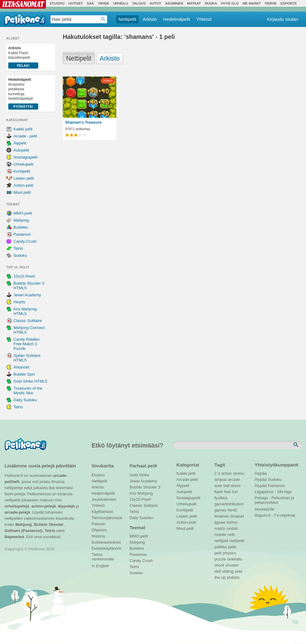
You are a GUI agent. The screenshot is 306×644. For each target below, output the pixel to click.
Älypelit (20, 143)
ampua (221, 479)
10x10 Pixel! (24, 276)
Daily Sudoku (25, 400)
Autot (155, 3)
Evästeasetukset (106, 542)
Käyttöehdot (102, 512)
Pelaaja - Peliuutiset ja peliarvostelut (274, 499)
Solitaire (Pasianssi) (24, 531)
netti (231, 535)
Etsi (297, 445)
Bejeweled (14, 537)
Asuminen (174, 3)
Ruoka (211, 3)
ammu (239, 473)
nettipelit (237, 541)
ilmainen (222, 516)
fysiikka (221, 498)
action (227, 473)
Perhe (271, 3)
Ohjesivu (99, 530)
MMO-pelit (23, 213)
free (227, 492)
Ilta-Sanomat (23, 4)
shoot (219, 565)
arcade (234, 479)
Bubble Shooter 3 (145, 487)
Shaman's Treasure (83, 122)
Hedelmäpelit (177, 19)
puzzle (220, 559)
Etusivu (57, 3)
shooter (232, 565)
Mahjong (21, 220)
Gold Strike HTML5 (30, 381)
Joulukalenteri (104, 499)
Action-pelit (23, 185)
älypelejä (66, 506)
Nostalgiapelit (25, 157)
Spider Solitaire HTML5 (27, 358)
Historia (98, 536)
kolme (232, 522)
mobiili (232, 528)
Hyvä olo (230, 3)
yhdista (233, 577)
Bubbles (21, 227)
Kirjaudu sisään (283, 19)
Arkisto (150, 19)
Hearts (19, 302)
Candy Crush (25, 241)
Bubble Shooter (49, 524)
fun (235, 492)
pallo (232, 547)
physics (229, 553)
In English (100, 566)
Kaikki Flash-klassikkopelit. (23, 57)
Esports (289, 3)
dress (236, 486)
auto (218, 486)
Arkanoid (21, 367)
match (220, 528)
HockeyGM (264, 509)
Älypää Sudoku (268, 479)
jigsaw (220, 522)
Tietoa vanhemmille (103, 555)
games (220, 510)
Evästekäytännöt (106, 548)
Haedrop (103, 19)
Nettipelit (127, 19)
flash (219, 492)
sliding (228, 571)
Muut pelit (22, 192)
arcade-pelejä (17, 512)
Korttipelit (22, 171)
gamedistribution (229, 504)
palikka (221, 547)
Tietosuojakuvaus (106, 518)
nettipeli (221, 541)
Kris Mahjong (141, 493)
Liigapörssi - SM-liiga (273, 492)
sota (239, 571)
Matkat (194, 3)
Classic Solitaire (28, 321)
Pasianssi (22, 234)
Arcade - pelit (25, 136)
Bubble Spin (24, 374)
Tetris (18, 248)
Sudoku (20, 255)
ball (226, 486)
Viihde (104, 3)
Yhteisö (204, 19)
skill (218, 571)
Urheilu (121, 3)
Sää (90, 3)
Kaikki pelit (23, 129)
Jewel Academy (27, 295)
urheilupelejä (17, 506)
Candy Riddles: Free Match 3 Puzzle (27, 344)
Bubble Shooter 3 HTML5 (29, 286)
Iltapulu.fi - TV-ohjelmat (275, 515)
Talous (139, 3)
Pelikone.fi (25, 19)
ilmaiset (237, 516)
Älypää (261, 473)
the (217, 577)
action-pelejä (43, 506)
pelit (218, 553)
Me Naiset (252, 3)
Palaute (98, 524)
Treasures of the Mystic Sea (28, 391)
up (223, 577)
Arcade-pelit (187, 479)
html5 (233, 510)
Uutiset (76, 3)
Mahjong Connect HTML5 (29, 330)
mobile (220, 535)
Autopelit (21, 150)
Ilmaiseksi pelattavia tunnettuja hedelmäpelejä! (23, 94)
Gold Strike (139, 475)
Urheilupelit (23, 164)
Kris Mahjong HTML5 (25, 311)
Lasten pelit (24, 178)
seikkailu (235, 559)
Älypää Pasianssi (270, 486)
